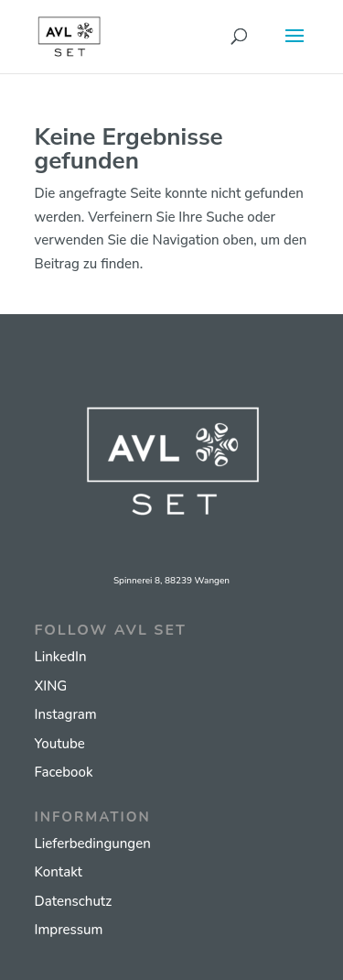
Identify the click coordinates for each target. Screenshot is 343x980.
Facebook (64, 772)
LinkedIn (61, 657)
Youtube (60, 744)
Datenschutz (74, 901)
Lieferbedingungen (93, 844)
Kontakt (59, 872)
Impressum (69, 930)
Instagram (66, 714)
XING (51, 686)
